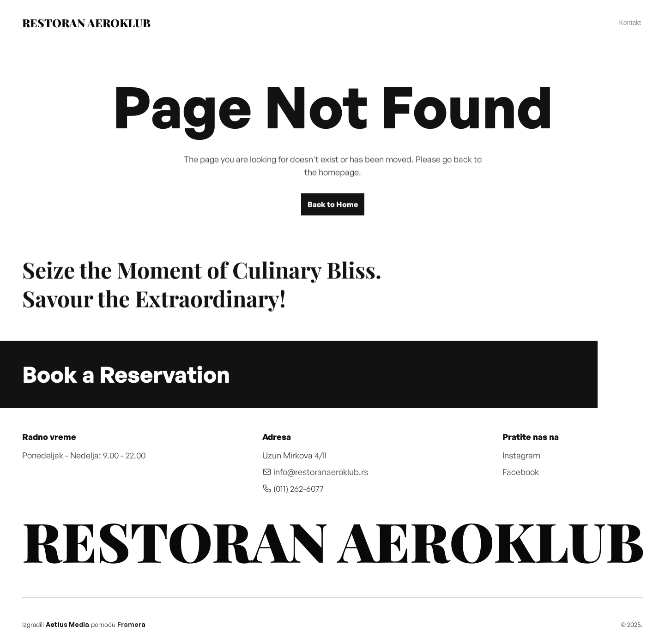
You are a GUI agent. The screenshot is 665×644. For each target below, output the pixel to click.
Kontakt (630, 23)
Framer (129, 624)
